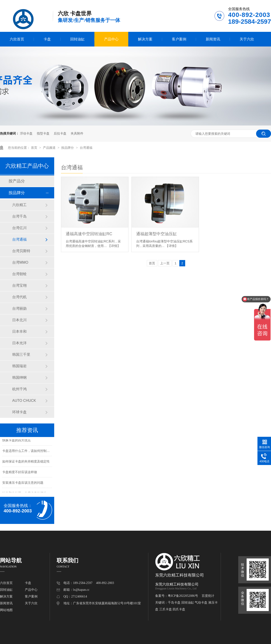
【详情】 (114, 246)
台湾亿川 (19, 228)
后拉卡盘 (60, 133)
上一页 (165, 263)
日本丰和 (19, 331)
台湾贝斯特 (21, 251)
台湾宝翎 (19, 285)
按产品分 (17, 181)
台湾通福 (86, 148)
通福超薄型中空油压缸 (157, 234)
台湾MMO (20, 262)
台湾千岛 (19, 216)
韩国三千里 (21, 355)
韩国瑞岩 (19, 366)
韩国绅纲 (19, 378)
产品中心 (111, 39)
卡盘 (47, 39)
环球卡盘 (19, 412)
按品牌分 (68, 148)
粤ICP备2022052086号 (183, 596)
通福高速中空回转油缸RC (89, 234)
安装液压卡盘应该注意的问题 (23, 483)
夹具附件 (77, 133)
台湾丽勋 (19, 308)
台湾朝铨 (19, 274)
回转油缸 (77, 39)
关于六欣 (247, 39)
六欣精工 (19, 205)
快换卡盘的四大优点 (16, 441)
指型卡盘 (43, 133)
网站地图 (6, 610)
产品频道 (50, 148)
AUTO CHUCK (24, 401)
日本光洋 (19, 343)
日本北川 (19, 320)
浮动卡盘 (26, 133)
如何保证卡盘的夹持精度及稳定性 (26, 462)
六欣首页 (17, 39)
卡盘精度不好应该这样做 (20, 472)
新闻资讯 (213, 39)
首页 (35, 148)
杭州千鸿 (19, 389)
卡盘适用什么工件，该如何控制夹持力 (29, 451)
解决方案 (145, 39)
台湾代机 (19, 297)
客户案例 (179, 39)
